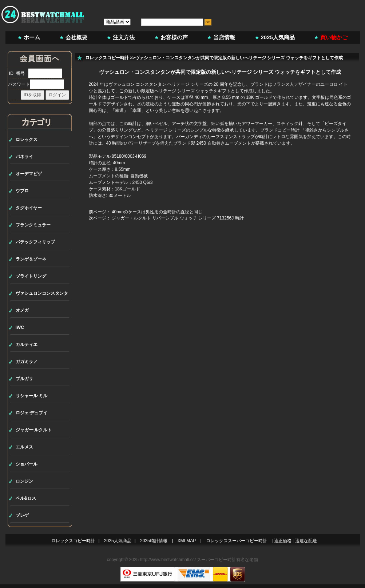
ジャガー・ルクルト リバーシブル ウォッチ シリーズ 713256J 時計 (178, 218)
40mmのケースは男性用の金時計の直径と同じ (157, 212)
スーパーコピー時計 (217, 560)
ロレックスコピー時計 (107, 58)
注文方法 (124, 37)
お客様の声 (174, 37)
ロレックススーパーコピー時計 (237, 541)
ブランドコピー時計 (280, 130)
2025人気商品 (278, 37)
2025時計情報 (154, 541)
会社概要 (76, 37)
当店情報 (224, 37)
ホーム (32, 37)
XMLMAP (187, 541)
